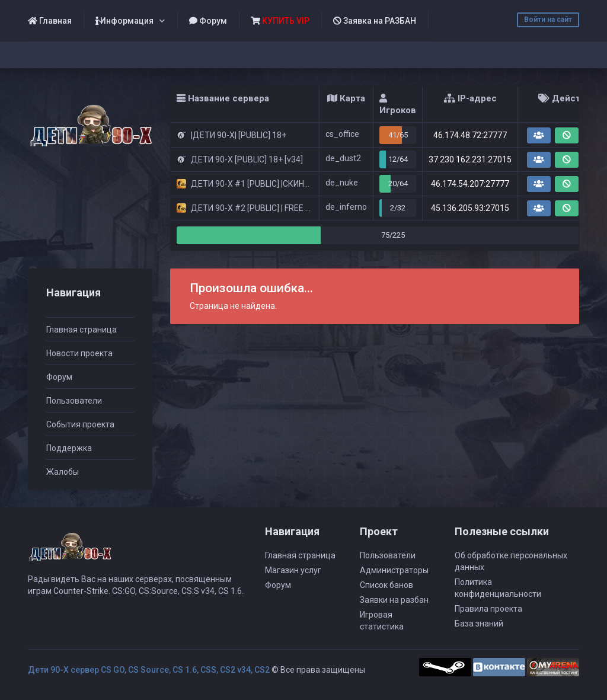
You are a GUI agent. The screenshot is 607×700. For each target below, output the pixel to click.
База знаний (479, 624)
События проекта (80, 424)
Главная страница (82, 330)
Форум (208, 21)
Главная (50, 21)
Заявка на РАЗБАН (375, 21)
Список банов (386, 585)
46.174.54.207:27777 (470, 184)
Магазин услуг (293, 570)
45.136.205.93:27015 (470, 208)
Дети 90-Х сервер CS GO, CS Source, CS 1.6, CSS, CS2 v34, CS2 (149, 670)
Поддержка (69, 448)
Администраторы (394, 570)
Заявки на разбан (394, 600)
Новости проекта (79, 353)
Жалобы (63, 472)
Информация (124, 21)
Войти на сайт (548, 20)
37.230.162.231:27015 (470, 159)
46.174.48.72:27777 (470, 135)
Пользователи (74, 401)
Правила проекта (488, 609)
